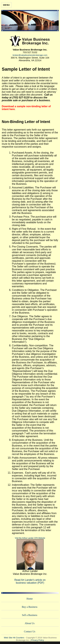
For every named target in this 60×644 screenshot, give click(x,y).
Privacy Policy (38, 640)
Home (30, 599)
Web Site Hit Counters (14, 638)
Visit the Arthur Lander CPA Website (30, 538)
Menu (6, 5)
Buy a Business (30, 607)
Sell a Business (30, 615)
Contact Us (30, 631)
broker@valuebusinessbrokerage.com (30, 55)
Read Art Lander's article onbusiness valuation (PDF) (30, 581)
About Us (30, 623)
